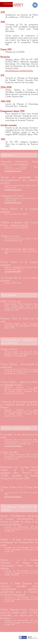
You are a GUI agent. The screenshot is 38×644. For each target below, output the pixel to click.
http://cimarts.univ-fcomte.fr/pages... (19, 70)
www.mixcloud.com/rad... (13, 446)
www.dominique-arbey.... (13, 271)
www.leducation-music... (13, 171)
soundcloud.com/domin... (13, 497)
